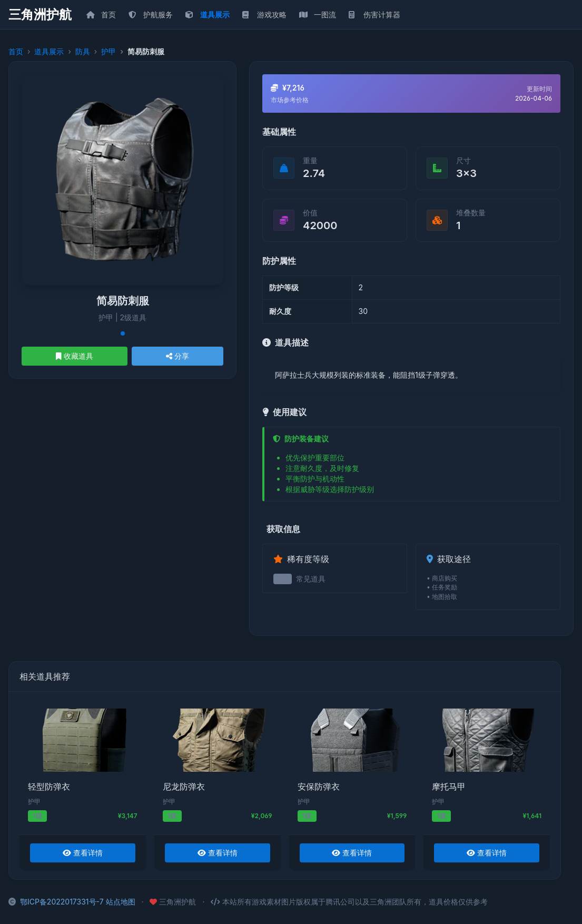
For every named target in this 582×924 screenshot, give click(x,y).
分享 (177, 356)
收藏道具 (75, 356)
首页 (16, 51)
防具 (83, 51)
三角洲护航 (40, 15)
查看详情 (83, 853)
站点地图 (121, 902)
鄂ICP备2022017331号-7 (62, 902)
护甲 (108, 51)
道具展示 (49, 51)
